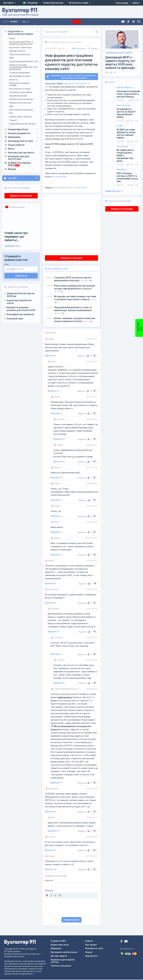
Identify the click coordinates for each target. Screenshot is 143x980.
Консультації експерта (21, 153)
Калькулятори (15, 319)
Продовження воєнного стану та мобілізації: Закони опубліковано (73, 309)
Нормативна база (18, 129)
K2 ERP (120, 126)
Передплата (76, 22)
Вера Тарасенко (124, 105)
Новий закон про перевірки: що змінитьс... (16, 236)
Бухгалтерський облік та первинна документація (21, 43)
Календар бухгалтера (20, 141)
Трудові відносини (18, 96)
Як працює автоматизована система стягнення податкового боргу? (75, 298)
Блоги (11, 149)
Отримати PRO (58, 941)
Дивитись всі (114, 191)
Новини (89, 941)
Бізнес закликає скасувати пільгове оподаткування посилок (75, 320)
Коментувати (71, 920)
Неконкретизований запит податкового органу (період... (128, 94)
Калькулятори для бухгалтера (18, 158)
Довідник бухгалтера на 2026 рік (21, 295)
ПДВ (11, 58)
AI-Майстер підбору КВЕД (19, 164)
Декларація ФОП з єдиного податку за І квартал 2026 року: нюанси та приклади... (121, 63)
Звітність (13, 80)
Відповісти (51, 356)
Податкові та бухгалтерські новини (21, 33)
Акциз (12, 38)
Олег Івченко (122, 146)
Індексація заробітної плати (19, 302)
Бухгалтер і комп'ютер (20, 47)
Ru (28, 22)
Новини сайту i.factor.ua (20, 117)
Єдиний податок (17, 51)
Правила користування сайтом (63, 961)
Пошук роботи (16, 145)
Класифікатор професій (20, 314)
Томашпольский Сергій (119, 53)
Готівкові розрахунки (19, 73)
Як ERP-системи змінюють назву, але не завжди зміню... (126, 134)
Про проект (91, 945)
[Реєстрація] (122, 3)
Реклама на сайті (94, 949)
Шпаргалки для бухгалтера (22, 124)
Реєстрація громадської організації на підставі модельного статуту (75, 288)
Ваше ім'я (49, 881)
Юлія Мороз (122, 169)
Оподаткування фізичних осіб (23, 61)
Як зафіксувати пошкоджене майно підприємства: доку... (125, 155)
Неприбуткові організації (21, 99)
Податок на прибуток (20, 54)
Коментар (49, 891)
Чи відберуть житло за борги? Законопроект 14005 (126, 113)
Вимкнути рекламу (21, 196)
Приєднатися (12, 246)
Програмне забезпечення (64, 953)
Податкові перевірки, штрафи (20, 84)
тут (33, 974)
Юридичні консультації (20, 103)
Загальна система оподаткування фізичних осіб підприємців (23, 67)
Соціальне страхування (21, 92)
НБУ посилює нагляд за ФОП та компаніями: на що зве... (127, 177)
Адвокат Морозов (125, 87)
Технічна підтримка (61, 966)
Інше (11, 106)
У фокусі (13, 120)
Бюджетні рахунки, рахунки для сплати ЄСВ (21, 309)
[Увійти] (136, 3)
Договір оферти (59, 956)
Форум (12, 169)
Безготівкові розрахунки (21, 110)
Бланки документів (19, 133)
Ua (24, 22)
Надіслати (21, 276)
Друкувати (79, 48)
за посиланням (59, 177)
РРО (11, 113)
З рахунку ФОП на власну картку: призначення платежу (73, 279)
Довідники (14, 137)
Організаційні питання (20, 76)
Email (7, 264)
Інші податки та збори (20, 89)
